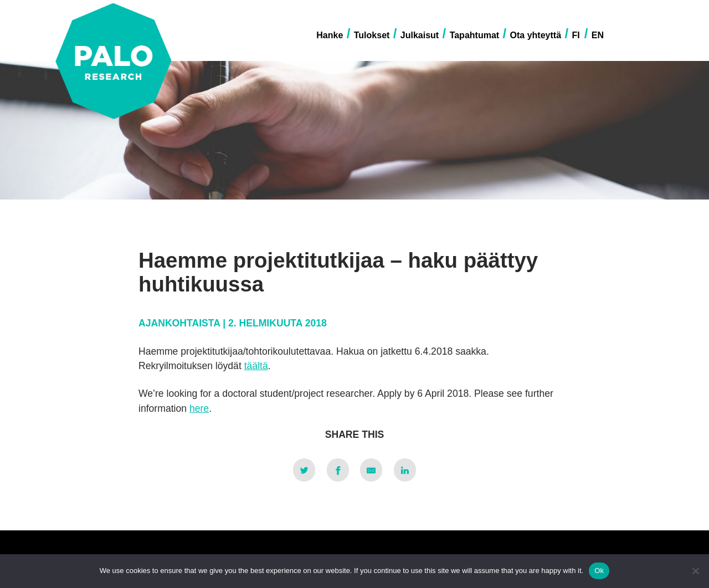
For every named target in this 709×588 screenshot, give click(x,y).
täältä (256, 366)
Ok (599, 571)
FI (576, 35)
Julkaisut (420, 35)
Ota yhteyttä (536, 35)
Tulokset (372, 35)
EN (598, 35)
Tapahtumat (474, 35)
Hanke (330, 35)
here (199, 408)
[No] (695, 571)
